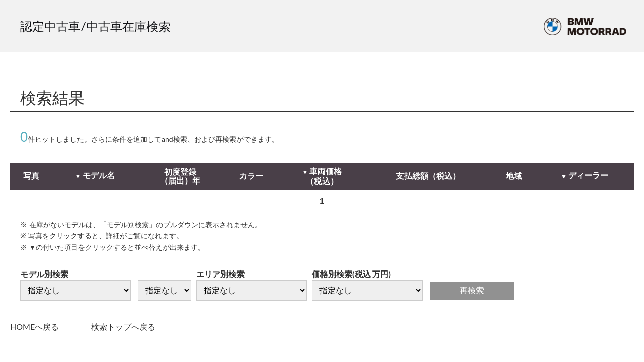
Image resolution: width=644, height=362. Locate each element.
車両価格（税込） (324, 176)
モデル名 (99, 175)
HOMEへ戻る (34, 327)
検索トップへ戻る (123, 327)
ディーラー (588, 175)
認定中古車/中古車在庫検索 (95, 26)
